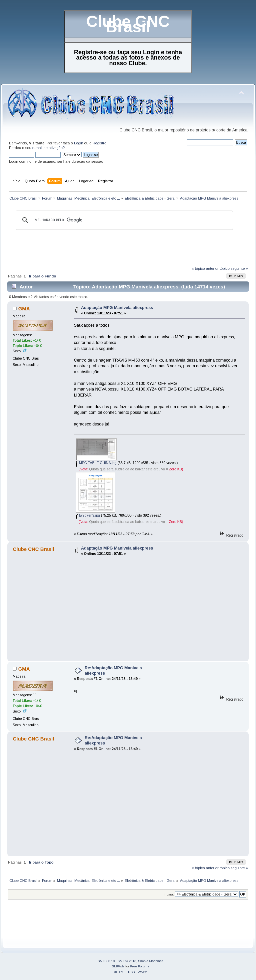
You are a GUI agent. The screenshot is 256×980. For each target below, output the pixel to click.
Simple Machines (151, 961)
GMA (24, 309)
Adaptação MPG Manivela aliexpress (117, 308)
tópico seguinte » (234, 268)
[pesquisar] (123, 220)
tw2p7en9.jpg (88, 515)
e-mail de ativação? (48, 148)
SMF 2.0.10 (106, 961)
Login (78, 143)
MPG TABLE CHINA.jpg (96, 463)
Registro (100, 143)
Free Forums (139, 966)
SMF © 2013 (127, 961)
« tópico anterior (205, 268)
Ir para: (169, 894)
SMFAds (118, 966)
